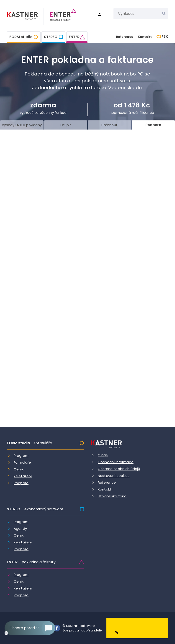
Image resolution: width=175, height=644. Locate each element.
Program (21, 456)
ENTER (74, 37)
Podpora (21, 483)
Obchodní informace (116, 462)
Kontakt (145, 37)
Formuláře (22, 462)
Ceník (19, 469)
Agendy (20, 528)
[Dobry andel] (137, 628)
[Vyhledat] (164, 14)
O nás (103, 455)
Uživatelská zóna (112, 496)
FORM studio (21, 37)
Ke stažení (23, 476)
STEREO (51, 37)
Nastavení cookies (114, 476)
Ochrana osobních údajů (119, 469)
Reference (125, 37)
